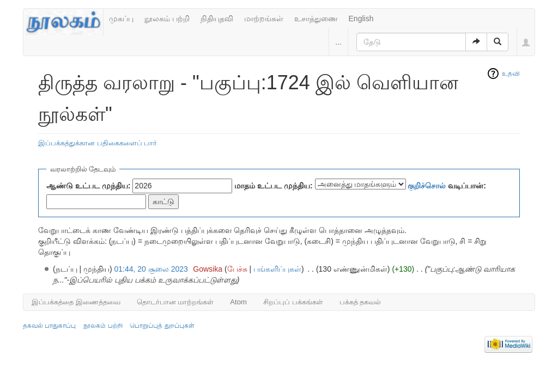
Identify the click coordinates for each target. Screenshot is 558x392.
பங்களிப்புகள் (277, 269)
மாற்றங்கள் (264, 19)
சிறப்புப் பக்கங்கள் (293, 302)
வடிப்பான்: (447, 186)
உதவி (511, 73)
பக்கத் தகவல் (360, 302)
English (361, 19)
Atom (238, 302)
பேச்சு (237, 269)
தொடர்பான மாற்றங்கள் (175, 302)
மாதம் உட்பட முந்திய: (273, 186)
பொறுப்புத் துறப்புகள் (162, 326)
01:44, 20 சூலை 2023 (151, 269)
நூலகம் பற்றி (167, 19)
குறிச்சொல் (427, 186)
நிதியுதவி (217, 19)
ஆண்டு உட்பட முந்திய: (88, 186)
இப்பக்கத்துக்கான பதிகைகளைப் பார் (98, 143)
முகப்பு (121, 19)
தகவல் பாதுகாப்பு (49, 326)
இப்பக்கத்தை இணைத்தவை (76, 302)
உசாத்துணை (316, 19)
